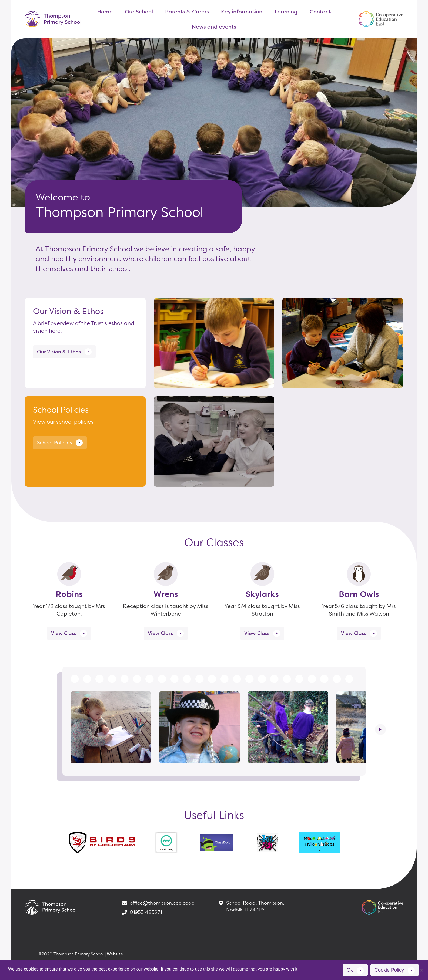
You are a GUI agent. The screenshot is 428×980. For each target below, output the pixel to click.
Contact (320, 12)
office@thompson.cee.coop (158, 903)
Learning (286, 12)
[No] (421, 970)
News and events (214, 27)
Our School (139, 12)
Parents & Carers (187, 12)
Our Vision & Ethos (59, 352)
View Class (64, 633)
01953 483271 (142, 912)
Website (115, 954)
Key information (242, 12)
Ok (350, 970)
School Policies (54, 443)
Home (105, 12)
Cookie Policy (389, 970)
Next (380, 729)
